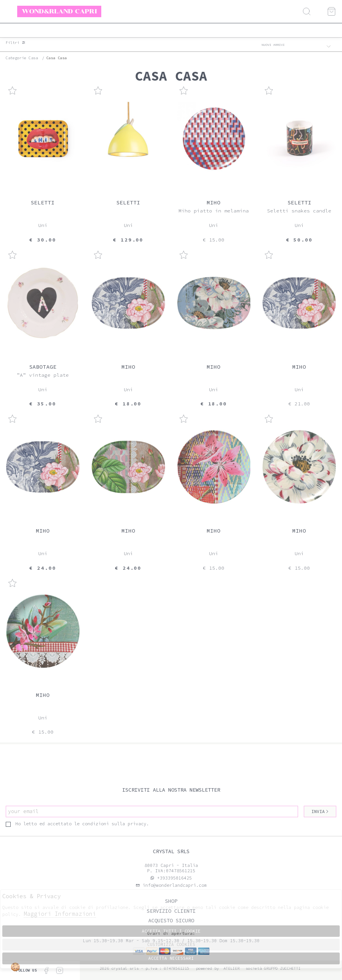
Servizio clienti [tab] (171, 911)
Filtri (16, 43)
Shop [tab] (171, 901)
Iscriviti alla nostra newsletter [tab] (171, 790)
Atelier (232, 968)
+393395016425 (174, 878)
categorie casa (22, 58)
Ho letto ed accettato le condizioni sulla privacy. (77, 824)
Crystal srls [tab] (171, 851)
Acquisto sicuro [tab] (171, 921)
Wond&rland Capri (59, 11)
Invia (320, 812)
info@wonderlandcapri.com (173, 885)
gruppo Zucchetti (282, 968)
